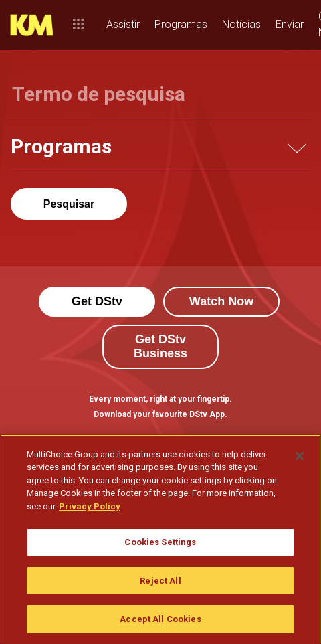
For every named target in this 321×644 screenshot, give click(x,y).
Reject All (160, 581)
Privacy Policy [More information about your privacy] (90, 506)
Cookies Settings (160, 542)
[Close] (300, 456)
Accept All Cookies (160, 619)
